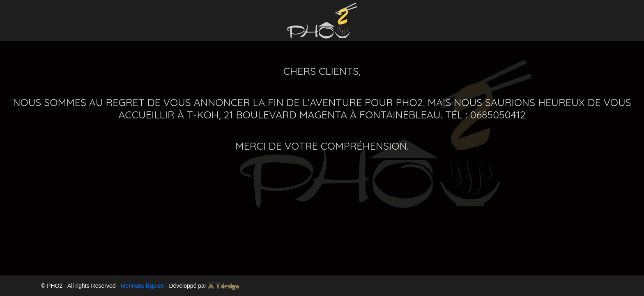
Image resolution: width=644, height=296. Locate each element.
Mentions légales (142, 286)
